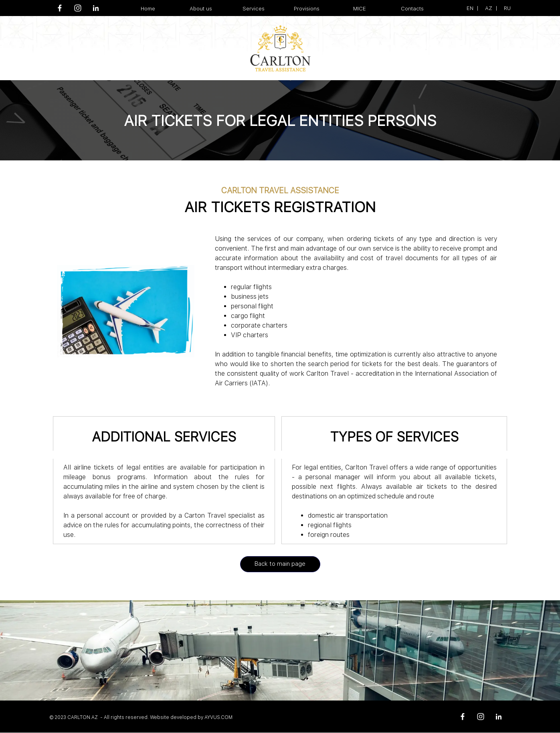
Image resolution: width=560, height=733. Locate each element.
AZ (489, 8)
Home (148, 8)
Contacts (412, 8)
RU (507, 8)
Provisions (307, 8)
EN (470, 8)
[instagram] (78, 8)
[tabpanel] (481, 8)
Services (254, 8)
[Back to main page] (280, 564)
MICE (360, 8)
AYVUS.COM (218, 717)
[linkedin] (96, 8)
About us (201, 8)
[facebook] (60, 8)
